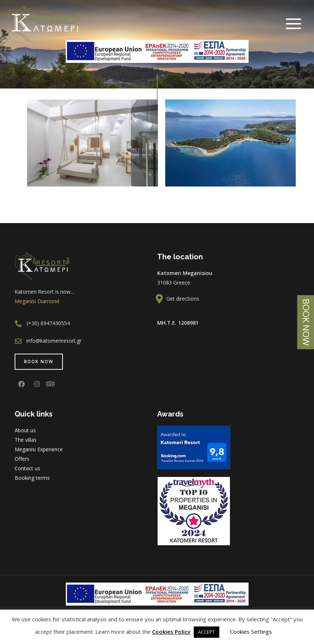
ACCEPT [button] (207, 632)
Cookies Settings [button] (251, 632)
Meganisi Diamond (37, 301)
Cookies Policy (171, 632)
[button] (39, 362)
